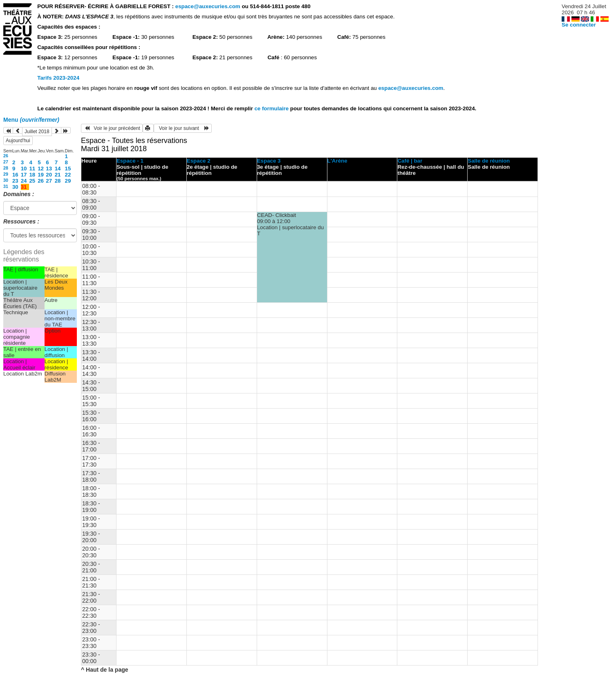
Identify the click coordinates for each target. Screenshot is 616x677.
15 (68, 169)
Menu (31, 120)
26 (6, 156)
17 (24, 175)
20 (49, 175)
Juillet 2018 (37, 132)
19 (41, 175)
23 (15, 181)
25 (32, 181)
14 (58, 169)
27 (6, 162)
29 (6, 174)
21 (58, 175)
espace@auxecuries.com (208, 6)
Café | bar (410, 161)
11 (32, 169)
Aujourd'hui (18, 141)
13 (49, 169)
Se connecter (579, 25)
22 (68, 175)
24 (24, 181)
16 (15, 175)
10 (24, 169)
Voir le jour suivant (183, 128)
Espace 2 (199, 161)
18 (32, 175)
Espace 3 (269, 161)
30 (6, 180)
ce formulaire (272, 108)
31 (6, 186)
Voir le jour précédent (112, 128)
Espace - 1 (130, 161)
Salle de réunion (489, 161)
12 (41, 169)
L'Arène (337, 161)
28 (6, 168)
